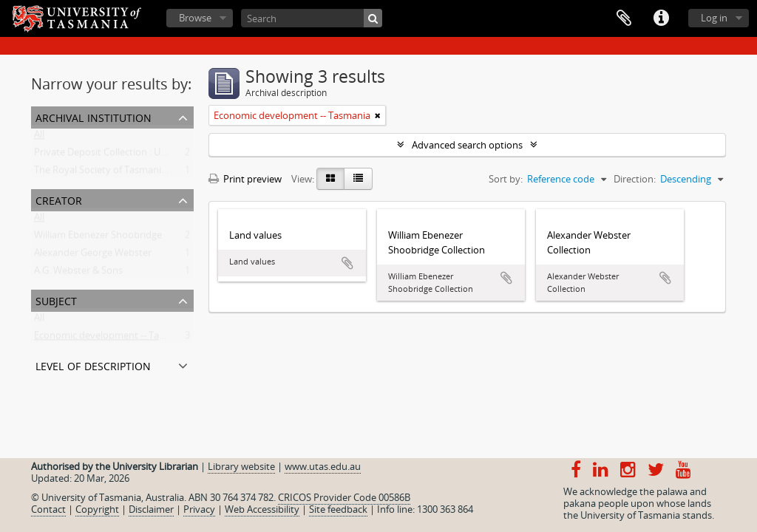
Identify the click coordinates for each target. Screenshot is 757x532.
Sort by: (506, 179)
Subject (56, 300)
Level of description (93, 365)
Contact (48, 509)
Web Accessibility (262, 509)
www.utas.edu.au (323, 466)
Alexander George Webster (93, 256)
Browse (195, 18)
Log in (714, 18)
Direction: (635, 179)
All (39, 137)
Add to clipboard (347, 263)
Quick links (661, 18)
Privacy (199, 509)
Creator (59, 199)
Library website (241, 466)
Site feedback (338, 509)
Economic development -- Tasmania (112, 338)
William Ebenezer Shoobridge (98, 238)
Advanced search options (467, 145)
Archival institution (94, 116)
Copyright (97, 509)
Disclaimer (151, 509)
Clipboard (624, 18)
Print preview (245, 179)
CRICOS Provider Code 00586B (344, 497)
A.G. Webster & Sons (78, 273)
